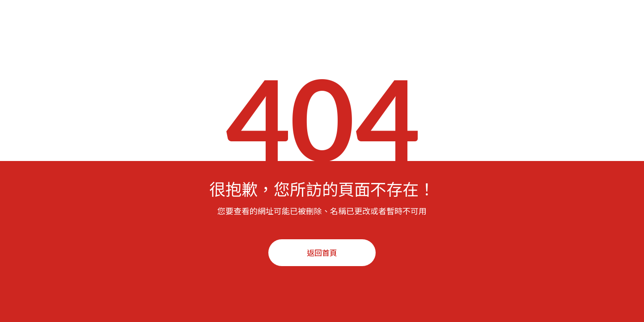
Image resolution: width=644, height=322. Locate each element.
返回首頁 (322, 252)
